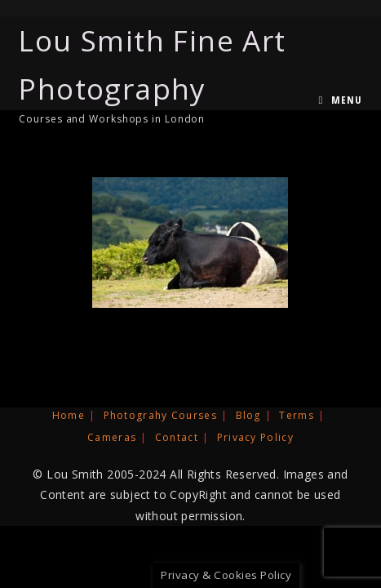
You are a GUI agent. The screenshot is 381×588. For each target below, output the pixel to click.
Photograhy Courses (160, 415)
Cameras (112, 437)
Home (69, 415)
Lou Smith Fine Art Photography (182, 73)
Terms (297, 415)
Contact (177, 437)
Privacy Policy (255, 437)
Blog (248, 415)
